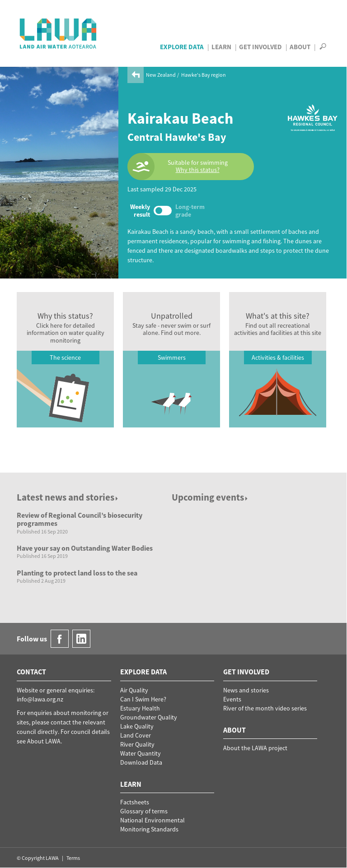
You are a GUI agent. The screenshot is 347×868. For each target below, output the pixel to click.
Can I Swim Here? (143, 699)
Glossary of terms (144, 811)
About (300, 47)
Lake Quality (137, 726)
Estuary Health (140, 708)
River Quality (137, 744)
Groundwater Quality (149, 717)
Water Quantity (141, 753)
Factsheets (135, 802)
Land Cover (136, 735)
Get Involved (260, 47)
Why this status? (198, 170)
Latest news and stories (68, 497)
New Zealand (161, 75)
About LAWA (44, 741)
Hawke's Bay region (204, 75)
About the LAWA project (255, 748)
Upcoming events (210, 497)
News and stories (246, 690)
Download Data (141, 762)
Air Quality (134, 690)
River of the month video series (265, 708)
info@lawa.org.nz (40, 699)
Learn (221, 47)
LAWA (59, 33)
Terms (73, 858)
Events (232, 699)
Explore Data (182, 47)
